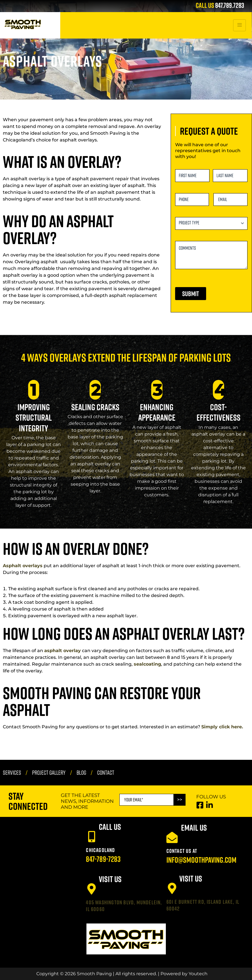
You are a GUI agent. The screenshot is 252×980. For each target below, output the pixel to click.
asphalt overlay (63, 651)
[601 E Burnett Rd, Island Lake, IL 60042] (172, 888)
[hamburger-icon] (239, 25)
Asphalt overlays (23, 566)
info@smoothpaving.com (201, 860)
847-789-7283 (103, 859)
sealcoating (147, 664)
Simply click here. (222, 727)
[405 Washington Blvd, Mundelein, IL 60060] (92, 889)
